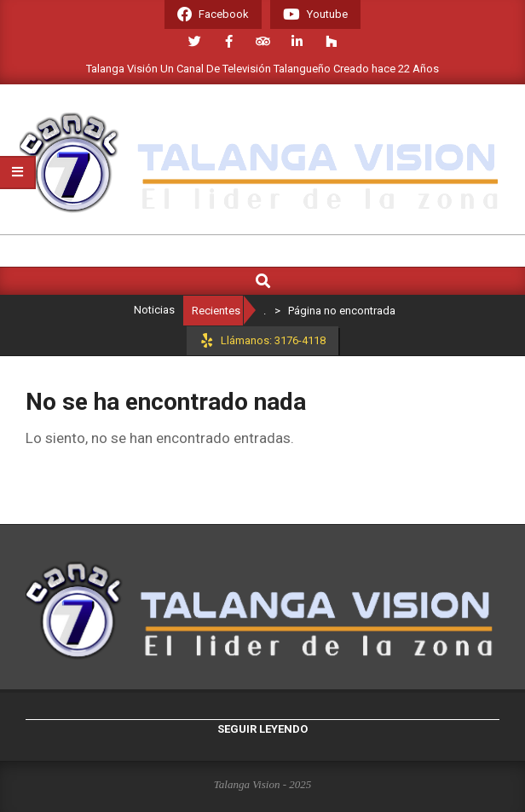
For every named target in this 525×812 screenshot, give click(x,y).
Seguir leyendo (262, 729)
